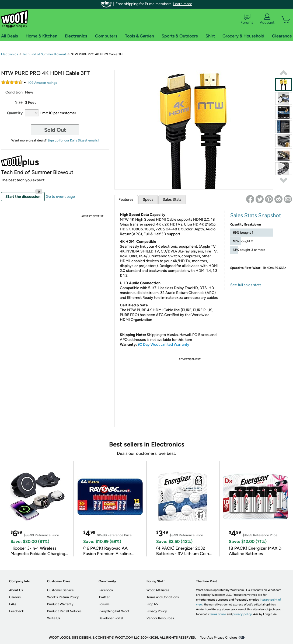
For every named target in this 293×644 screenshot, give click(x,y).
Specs (148, 200)
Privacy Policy (157, 611)
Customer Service (60, 590)
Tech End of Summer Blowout (44, 54)
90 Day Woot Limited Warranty (163, 344)
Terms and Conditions (163, 597)
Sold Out (55, 130)
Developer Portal (111, 618)
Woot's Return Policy (63, 597)
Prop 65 (152, 604)
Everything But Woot (114, 611)
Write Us (54, 618)
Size (19, 102)
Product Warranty (60, 604)
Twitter (104, 597)
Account (267, 19)
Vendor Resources (160, 618)
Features (126, 200)
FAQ (12, 604)
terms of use (218, 614)
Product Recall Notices (64, 611)
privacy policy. (242, 614)
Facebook (106, 590)
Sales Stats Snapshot (256, 215)
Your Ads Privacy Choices (219, 638)
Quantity (15, 113)
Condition (14, 92)
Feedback (16, 611)
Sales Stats (172, 200)
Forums (247, 19)
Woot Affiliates (158, 590)
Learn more (183, 4)
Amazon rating (43, 83)
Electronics (10, 54)
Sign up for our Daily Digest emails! (73, 140)
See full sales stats (246, 285)
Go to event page (60, 197)
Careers (15, 597)
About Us (16, 590)
